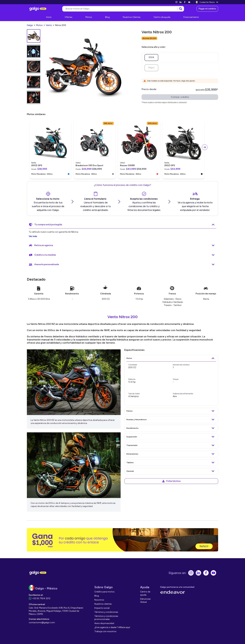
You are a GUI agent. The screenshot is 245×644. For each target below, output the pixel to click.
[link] (176, 2)
